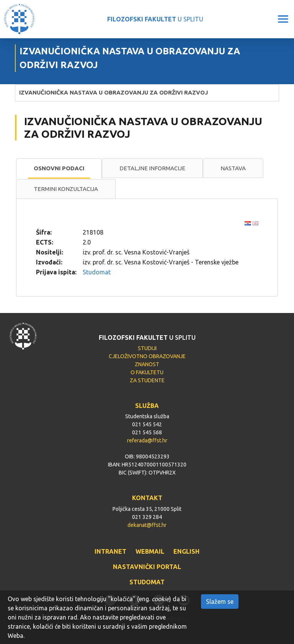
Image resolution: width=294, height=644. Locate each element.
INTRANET (110, 551)
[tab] (59, 169)
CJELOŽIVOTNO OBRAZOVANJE (147, 356)
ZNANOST (147, 364)
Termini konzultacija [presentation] (66, 189)
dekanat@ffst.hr (147, 525)
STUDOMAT (147, 582)
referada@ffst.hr (147, 440)
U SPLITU (155, 19)
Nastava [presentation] (233, 168)
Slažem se (220, 602)
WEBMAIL (150, 551)
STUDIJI (147, 348)
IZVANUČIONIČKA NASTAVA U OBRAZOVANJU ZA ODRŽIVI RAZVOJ (114, 92)
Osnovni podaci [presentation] (59, 168)
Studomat (97, 272)
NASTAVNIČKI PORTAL (147, 567)
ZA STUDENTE (147, 380)
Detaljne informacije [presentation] (152, 168)
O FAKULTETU (147, 372)
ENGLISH (186, 551)
